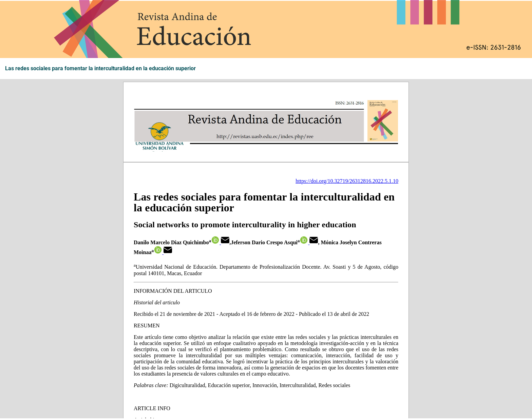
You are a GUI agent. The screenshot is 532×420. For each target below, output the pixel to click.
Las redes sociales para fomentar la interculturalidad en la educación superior (100, 69)
